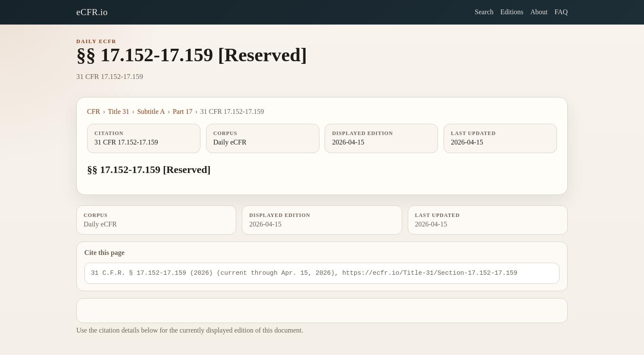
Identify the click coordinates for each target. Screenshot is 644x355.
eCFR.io (92, 12)
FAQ (561, 12)
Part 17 (183, 112)
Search (484, 12)
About (539, 12)
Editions (512, 12)
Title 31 (119, 112)
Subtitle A (151, 112)
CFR (94, 112)
